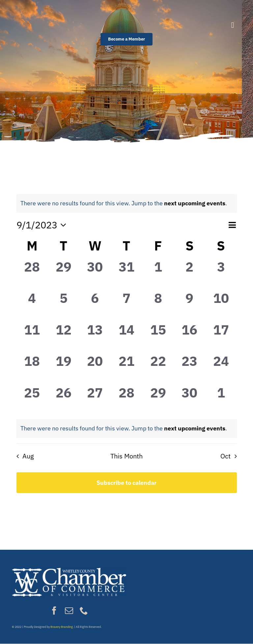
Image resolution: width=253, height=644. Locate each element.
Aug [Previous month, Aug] (28, 456)
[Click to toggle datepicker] (43, 225)
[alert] (124, 203)
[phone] (84, 611)
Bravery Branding (62, 627)
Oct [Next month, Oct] (225, 456)
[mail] (69, 611)
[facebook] (54, 611)
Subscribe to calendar (126, 483)
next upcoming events (195, 203)
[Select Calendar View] (232, 225)
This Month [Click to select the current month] (126, 456)
